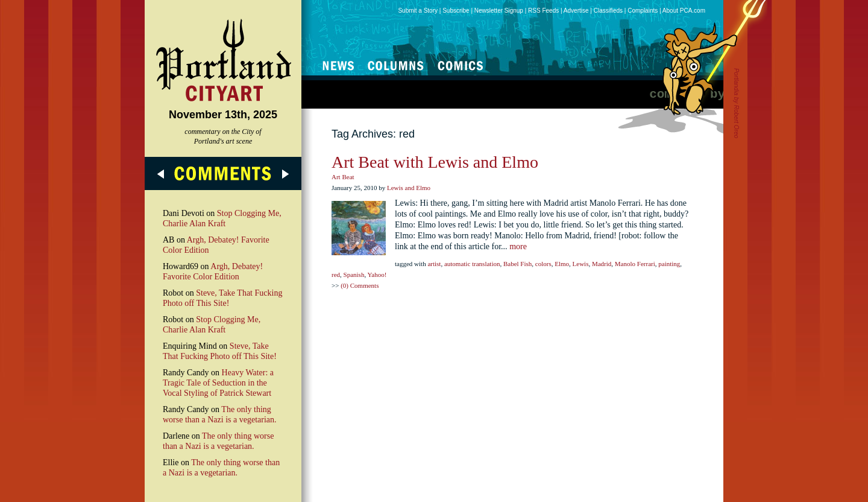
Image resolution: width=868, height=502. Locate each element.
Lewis (581, 264)
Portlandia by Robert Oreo (736, 103)
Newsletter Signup (499, 11)
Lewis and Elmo (409, 188)
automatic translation (472, 264)
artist (434, 264)
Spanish (354, 275)
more (518, 246)
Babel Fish (517, 264)
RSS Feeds (543, 11)
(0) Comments (360, 285)
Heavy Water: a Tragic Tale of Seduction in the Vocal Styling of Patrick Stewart (218, 383)
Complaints (643, 11)
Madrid (602, 264)
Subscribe (456, 11)
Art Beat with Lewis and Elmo (435, 162)
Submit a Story (418, 11)
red (336, 275)
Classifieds (608, 11)
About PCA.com (684, 11)
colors (543, 264)
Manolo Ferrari (635, 264)
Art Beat (343, 177)
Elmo (562, 264)
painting (669, 264)
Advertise (576, 11)
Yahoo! (377, 275)
